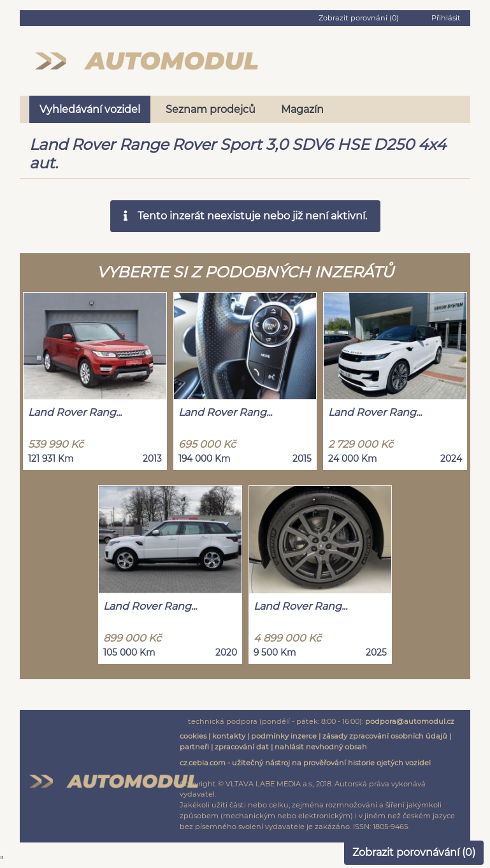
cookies (193, 736)
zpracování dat (242, 747)
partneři (194, 747)
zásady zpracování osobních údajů (385, 736)
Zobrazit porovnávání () (414, 852)
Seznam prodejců (211, 109)
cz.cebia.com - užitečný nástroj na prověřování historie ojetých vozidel (305, 763)
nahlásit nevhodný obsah (321, 747)
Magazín (302, 109)
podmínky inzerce (284, 736)
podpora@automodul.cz (410, 721)
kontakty (229, 736)
